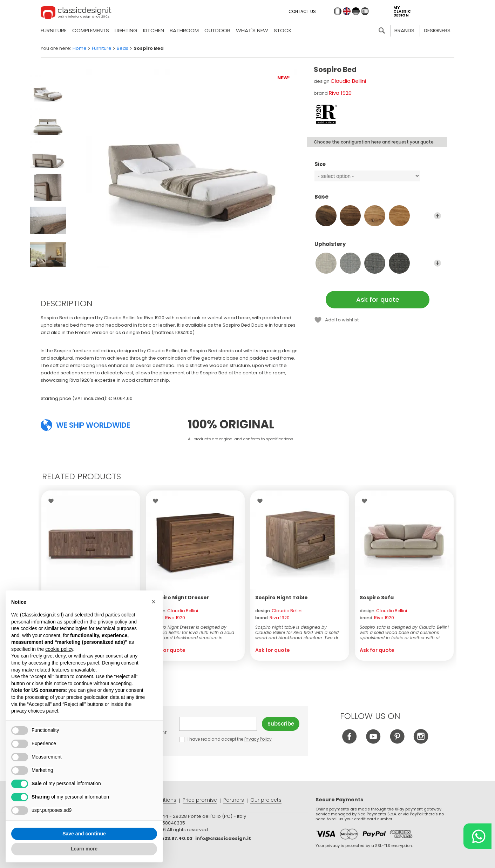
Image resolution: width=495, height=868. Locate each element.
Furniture (54, 30)
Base (378, 200)
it (338, 11)
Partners (234, 800)
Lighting (126, 30)
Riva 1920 (340, 93)
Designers (437, 30)
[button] (154, 602)
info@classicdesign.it (223, 838)
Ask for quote (378, 299)
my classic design (402, 11)
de (356, 11)
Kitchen (154, 30)
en (347, 11)
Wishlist (53, 501)
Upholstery (378, 247)
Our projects (266, 800)
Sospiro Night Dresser (180, 597)
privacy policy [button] (113, 622)
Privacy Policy (258, 739)
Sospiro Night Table (282, 597)
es (365, 11)
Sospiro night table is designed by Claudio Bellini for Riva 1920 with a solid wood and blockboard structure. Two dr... (298, 632)
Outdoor (217, 30)
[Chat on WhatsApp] (477, 836)
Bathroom (184, 30)
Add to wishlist (342, 320)
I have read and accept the (226, 739)
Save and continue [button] (84, 834)
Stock (283, 30)
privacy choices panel (35, 711)
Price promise (200, 800)
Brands (404, 30)
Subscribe (281, 724)
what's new (252, 30)
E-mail (218, 724)
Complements (91, 30)
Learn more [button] (84, 849)
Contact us (302, 11)
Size (378, 167)
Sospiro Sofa (377, 597)
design (174, 611)
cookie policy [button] (59, 649)
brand (168, 618)
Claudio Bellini (348, 81)
